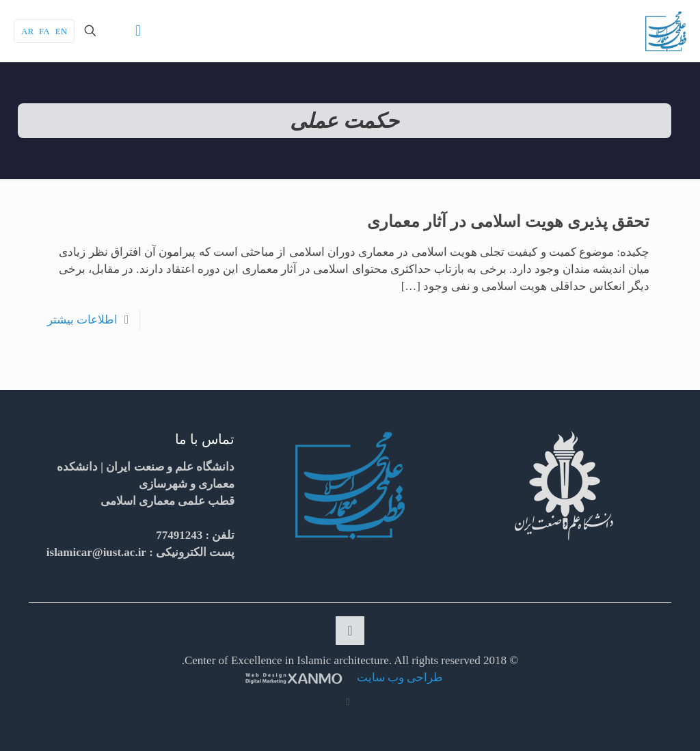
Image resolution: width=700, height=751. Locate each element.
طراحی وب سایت (399, 677)
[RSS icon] (348, 702)
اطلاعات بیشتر (82, 320)
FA (44, 31)
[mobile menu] (138, 31)
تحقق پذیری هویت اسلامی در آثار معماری (508, 222)
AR (27, 31)
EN (61, 31)
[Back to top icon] (350, 631)
